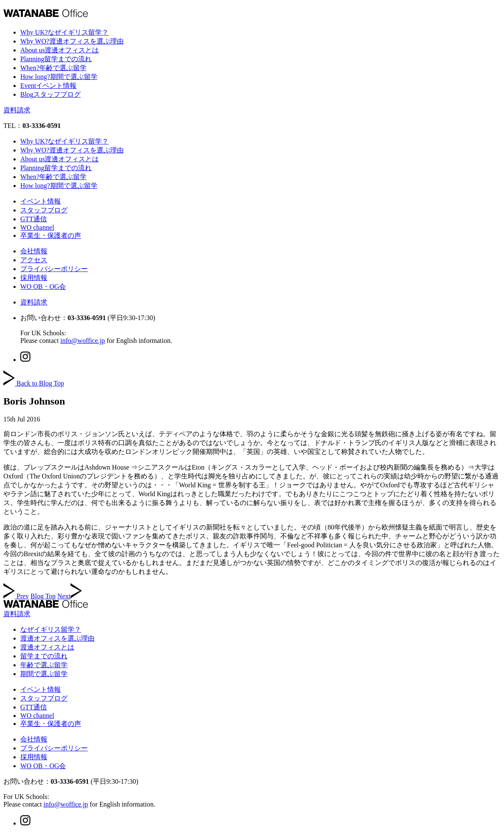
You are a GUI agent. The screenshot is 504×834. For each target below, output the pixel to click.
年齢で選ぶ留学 (44, 665)
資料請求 (17, 110)
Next (70, 596)
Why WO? (72, 41)
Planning (56, 59)
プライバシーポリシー (54, 269)
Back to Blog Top (34, 383)
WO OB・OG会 (43, 287)
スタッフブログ (44, 210)
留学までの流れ (44, 656)
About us (60, 50)
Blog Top (43, 596)
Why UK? (64, 32)
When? (53, 68)
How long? (59, 77)
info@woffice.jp (83, 341)
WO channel (37, 227)
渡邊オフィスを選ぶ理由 (57, 638)
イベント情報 (41, 201)
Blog (50, 94)
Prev (16, 596)
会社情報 (34, 251)
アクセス (34, 260)
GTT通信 (34, 219)
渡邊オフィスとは (47, 647)
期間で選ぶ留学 (44, 674)
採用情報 (34, 278)
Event (48, 86)
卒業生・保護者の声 (51, 235)
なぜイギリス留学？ (51, 629)
